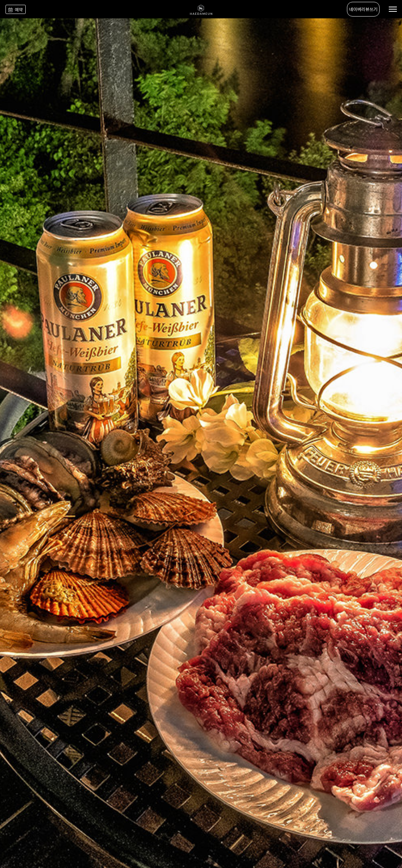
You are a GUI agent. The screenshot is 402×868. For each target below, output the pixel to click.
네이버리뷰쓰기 (363, 9)
